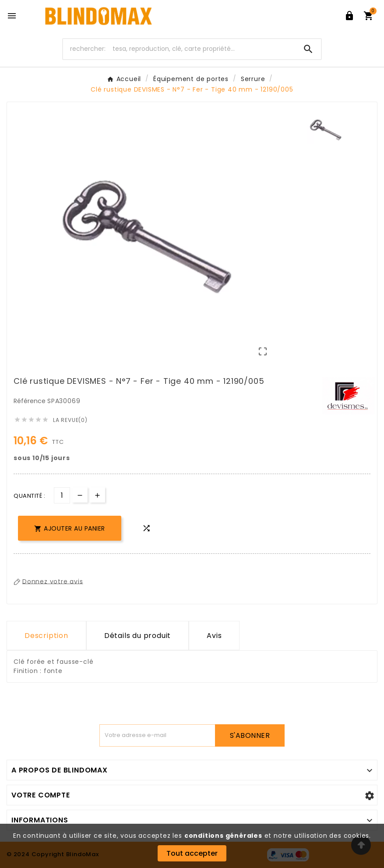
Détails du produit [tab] (137, 636)
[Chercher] (179, 49)
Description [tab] (46, 636)
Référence (30, 401)
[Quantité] (62, 495)
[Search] (308, 49)
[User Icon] (349, 16)
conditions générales (223, 836)
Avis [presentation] (214, 636)
